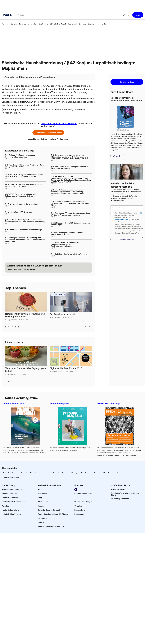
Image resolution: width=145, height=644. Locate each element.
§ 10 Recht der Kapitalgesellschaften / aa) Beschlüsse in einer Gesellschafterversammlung (25, 221)
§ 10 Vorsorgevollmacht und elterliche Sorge (24, 230)
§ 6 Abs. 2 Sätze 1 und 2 (76, 86)
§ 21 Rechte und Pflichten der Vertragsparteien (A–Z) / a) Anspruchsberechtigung (71, 214)
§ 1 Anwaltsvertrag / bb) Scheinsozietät (22, 204)
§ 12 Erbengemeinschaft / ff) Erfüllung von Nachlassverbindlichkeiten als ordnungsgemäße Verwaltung (25, 239)
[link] (5, 24)
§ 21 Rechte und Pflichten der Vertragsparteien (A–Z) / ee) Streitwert (25, 166)
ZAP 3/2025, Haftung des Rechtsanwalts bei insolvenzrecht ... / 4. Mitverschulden (24, 175)
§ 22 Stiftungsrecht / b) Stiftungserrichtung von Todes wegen (71, 224)
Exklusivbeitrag (58, 294)
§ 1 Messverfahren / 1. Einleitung (19, 212)
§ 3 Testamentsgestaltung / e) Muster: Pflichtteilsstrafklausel (67, 233)
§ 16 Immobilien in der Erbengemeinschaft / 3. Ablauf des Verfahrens (70, 168)
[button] (21, 15)
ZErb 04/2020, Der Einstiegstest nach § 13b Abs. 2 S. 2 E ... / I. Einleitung (24, 185)
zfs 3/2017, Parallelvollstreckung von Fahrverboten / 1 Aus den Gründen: (21, 195)
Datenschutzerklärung (122, 220)
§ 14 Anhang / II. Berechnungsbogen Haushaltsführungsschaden (20, 156)
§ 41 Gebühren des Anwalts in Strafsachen (69, 254)
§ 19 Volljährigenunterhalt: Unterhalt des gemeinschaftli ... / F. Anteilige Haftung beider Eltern (70, 203)
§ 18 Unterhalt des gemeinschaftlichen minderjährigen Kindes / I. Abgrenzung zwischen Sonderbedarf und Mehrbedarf (68, 192)
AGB (140, 213)
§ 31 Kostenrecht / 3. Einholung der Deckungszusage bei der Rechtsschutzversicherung (66, 244)
